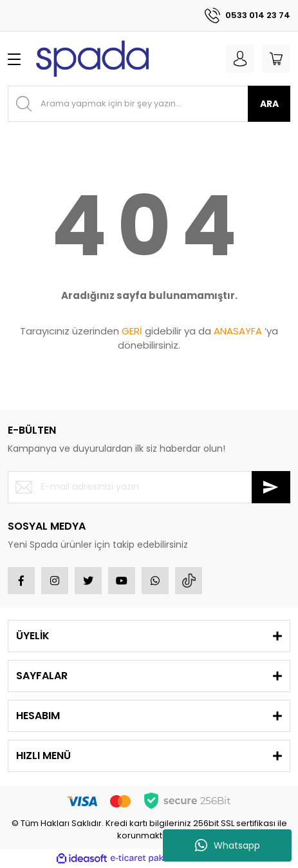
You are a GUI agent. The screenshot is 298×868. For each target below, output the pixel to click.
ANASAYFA (238, 331)
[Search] (149, 104)
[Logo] (92, 59)
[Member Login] (240, 59)
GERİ (132, 331)
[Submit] (271, 487)
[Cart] (276, 59)
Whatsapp (228, 845)
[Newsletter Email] (149, 487)
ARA (269, 104)
